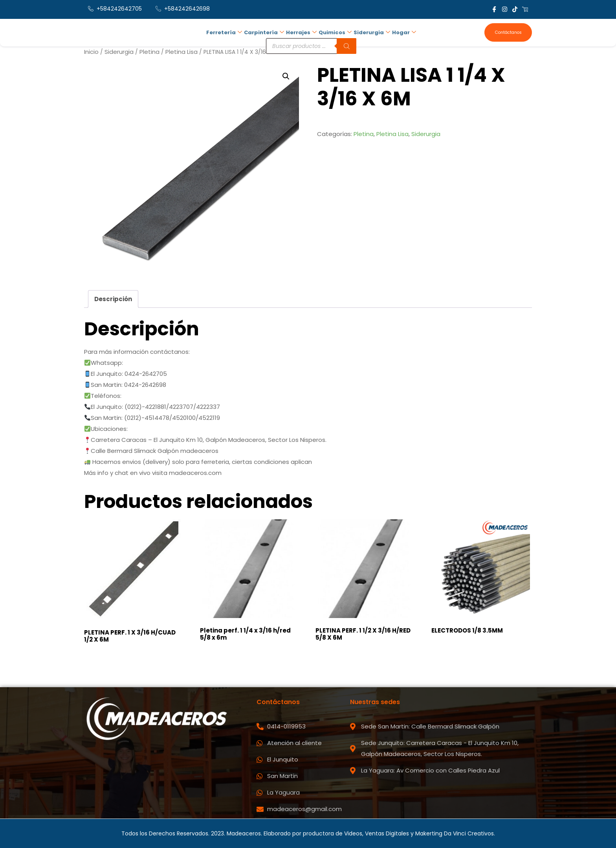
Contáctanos (508, 32)
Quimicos (334, 32)
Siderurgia (371, 32)
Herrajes (301, 32)
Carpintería (264, 32)
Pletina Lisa (181, 52)
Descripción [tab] (113, 299)
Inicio (91, 52)
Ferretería (225, 32)
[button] (286, 76)
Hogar (402, 32)
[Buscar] (346, 44)
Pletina (149, 52)
